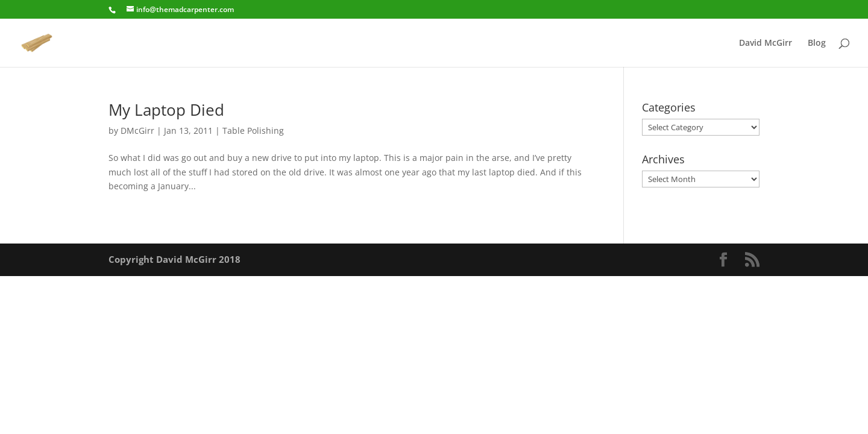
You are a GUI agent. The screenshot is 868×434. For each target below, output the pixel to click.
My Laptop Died (166, 110)
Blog (817, 43)
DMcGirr (137, 131)
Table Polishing (253, 131)
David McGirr (766, 43)
